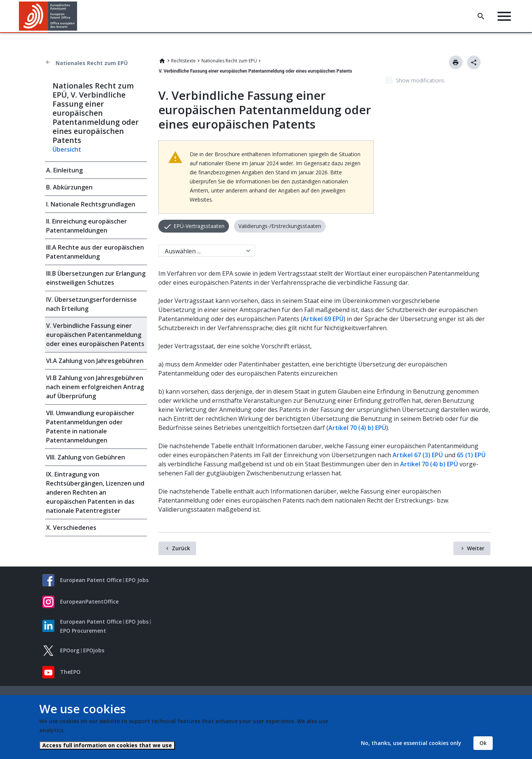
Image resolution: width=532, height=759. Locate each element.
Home (162, 61)
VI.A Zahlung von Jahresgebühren (95, 361)
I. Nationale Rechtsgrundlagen (91, 204)
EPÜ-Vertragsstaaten (198, 226)
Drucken (456, 62)
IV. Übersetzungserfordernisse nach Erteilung (91, 304)
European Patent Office (91, 580)
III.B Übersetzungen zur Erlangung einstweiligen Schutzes (96, 278)
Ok (483, 743)
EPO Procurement (83, 631)
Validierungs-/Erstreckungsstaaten (280, 226)
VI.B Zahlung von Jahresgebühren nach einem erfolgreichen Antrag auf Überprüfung (95, 387)
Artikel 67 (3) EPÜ (418, 455)
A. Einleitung (64, 170)
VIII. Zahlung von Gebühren (86, 457)
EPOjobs (94, 650)
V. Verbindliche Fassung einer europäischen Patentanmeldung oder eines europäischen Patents (95, 335)
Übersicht (67, 149)
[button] (78, 16)
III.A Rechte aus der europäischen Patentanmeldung (95, 252)
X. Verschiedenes (71, 528)
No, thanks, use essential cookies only (411, 743)
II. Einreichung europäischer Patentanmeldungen (87, 226)
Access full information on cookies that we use (107, 745)
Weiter (476, 548)
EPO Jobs (137, 580)
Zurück (181, 548)
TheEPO (70, 672)
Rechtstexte (183, 61)
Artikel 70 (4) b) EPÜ (357, 428)
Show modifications (420, 80)
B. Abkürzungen (69, 187)
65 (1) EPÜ (471, 455)
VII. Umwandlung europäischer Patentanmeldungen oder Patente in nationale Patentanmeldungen (90, 427)
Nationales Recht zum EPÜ (92, 63)
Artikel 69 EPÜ (323, 319)
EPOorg (70, 650)
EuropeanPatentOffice (89, 601)
